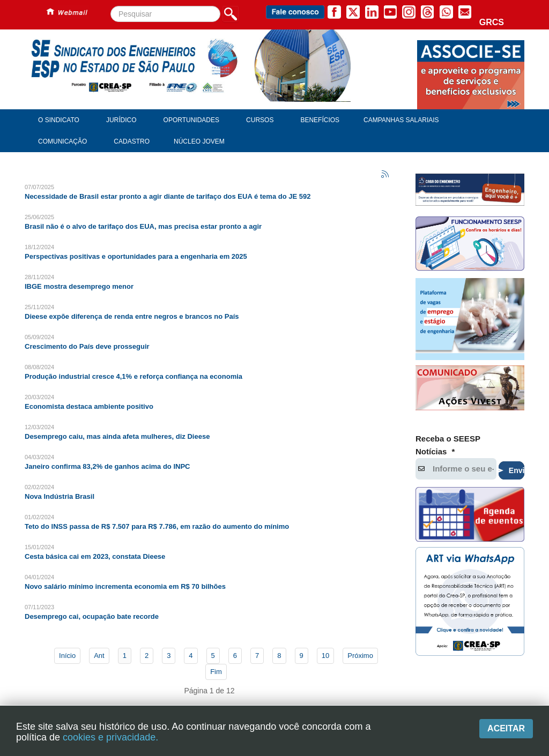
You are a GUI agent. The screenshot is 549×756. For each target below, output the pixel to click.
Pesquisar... (111, 6)
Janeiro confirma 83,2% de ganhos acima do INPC (107, 466)
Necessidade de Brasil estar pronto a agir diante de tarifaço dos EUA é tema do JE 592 (168, 196)
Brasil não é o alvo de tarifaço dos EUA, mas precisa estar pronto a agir (143, 226)
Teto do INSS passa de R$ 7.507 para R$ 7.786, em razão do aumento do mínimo (157, 526)
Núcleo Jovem (199, 141)
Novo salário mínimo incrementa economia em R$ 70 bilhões (125, 586)
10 (325, 656)
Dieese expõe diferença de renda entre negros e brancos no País (132, 316)
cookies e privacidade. (110, 737)
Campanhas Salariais (401, 120)
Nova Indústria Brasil (60, 496)
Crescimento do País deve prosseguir (87, 346)
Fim (216, 672)
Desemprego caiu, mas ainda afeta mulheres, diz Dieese (117, 436)
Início (67, 656)
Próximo (360, 656)
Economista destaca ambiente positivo (89, 406)
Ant (99, 656)
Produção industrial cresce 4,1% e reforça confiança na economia (133, 376)
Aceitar (506, 728)
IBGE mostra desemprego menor (79, 286)
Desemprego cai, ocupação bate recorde (92, 616)
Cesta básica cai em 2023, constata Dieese (95, 556)
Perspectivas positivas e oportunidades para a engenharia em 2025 (136, 256)
